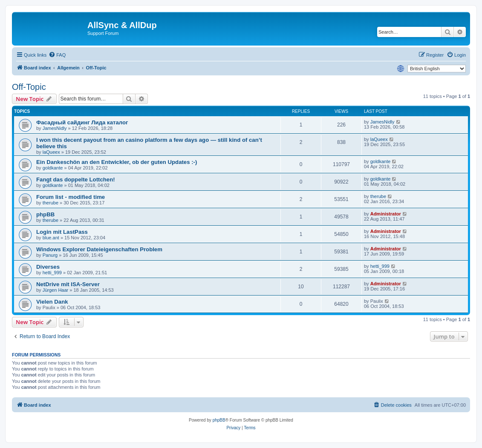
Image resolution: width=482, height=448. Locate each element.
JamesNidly (55, 128)
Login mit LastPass (62, 232)
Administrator (386, 214)
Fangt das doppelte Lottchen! (76, 179)
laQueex (51, 152)
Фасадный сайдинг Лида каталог (82, 122)
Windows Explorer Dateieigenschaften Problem (99, 249)
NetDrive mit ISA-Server (68, 284)
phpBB (45, 214)
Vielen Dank (52, 302)
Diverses (48, 267)
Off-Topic (29, 87)
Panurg (50, 255)
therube (51, 203)
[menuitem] (57, 55)
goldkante (53, 168)
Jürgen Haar (56, 290)
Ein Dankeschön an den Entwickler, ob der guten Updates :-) (117, 162)
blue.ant (51, 238)
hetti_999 (52, 273)
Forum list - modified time (71, 197)
